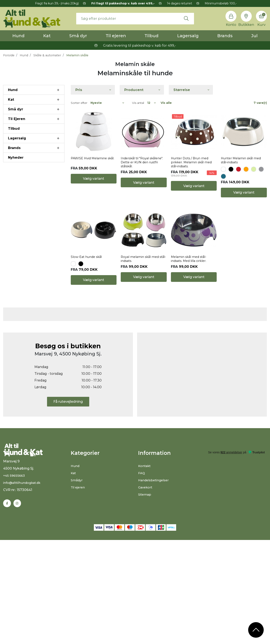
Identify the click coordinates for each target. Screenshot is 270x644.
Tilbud (151, 36)
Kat (47, 36)
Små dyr (78, 36)
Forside (9, 55)
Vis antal (138, 103)
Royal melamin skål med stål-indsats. (141, 286)
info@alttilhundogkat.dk (24, 586)
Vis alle (166, 103)
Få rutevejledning (68, 501)
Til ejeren (116, 36)
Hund (18, 36)
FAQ (142, 572)
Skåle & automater (47, 55)
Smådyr (77, 579)
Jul (254, 36)
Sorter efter (79, 103)
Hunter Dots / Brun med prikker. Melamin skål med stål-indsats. (193, 176)
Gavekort (146, 586)
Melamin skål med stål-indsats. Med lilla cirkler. (191, 286)
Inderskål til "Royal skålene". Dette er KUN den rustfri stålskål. (140, 176)
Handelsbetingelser (155, 579)
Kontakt (145, 565)
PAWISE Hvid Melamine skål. (90, 174)
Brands (225, 36)
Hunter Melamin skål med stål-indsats (243, 174)
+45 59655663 (15, 579)
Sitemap (145, 593)
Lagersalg (188, 36)
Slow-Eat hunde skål (88, 284)
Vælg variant (94, 206)
